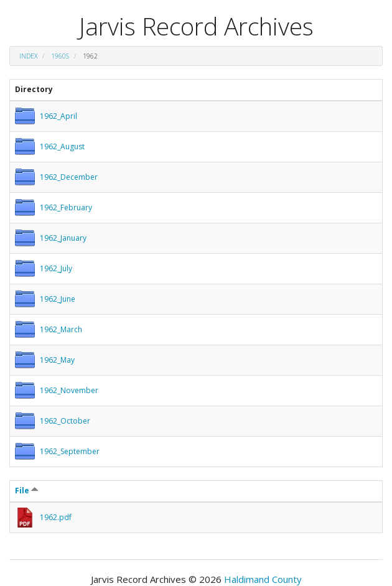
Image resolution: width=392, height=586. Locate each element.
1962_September (70, 451)
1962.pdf (56, 517)
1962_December (69, 177)
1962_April (58, 116)
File (27, 491)
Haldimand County (263, 579)
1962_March (61, 329)
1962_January (63, 238)
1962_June (58, 299)
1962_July (56, 268)
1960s (60, 56)
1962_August (62, 146)
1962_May (57, 360)
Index (28, 56)
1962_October (65, 421)
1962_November (69, 390)
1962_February (66, 207)
